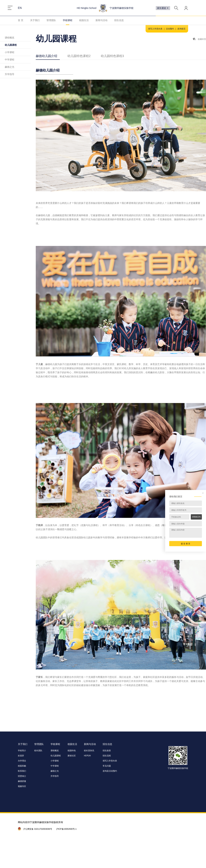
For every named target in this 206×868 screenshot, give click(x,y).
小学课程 (10, 52)
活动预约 (170, 29)
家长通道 (163, 8)
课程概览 (10, 38)
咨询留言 (181, 29)
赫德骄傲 (22, 781)
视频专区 (22, 786)
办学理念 (22, 761)
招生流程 (107, 756)
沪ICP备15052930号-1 (66, 829)
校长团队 (38, 751)
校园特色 (72, 751)
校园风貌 (22, 766)
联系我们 (22, 771)
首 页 (21, 20)
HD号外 (87, 756)
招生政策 (107, 751)
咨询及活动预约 (110, 771)
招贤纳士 (22, 776)
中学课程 (10, 60)
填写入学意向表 (155, 29)
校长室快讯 (89, 751)
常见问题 (107, 766)
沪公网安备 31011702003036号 (38, 829)
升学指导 (10, 74)
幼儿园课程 (11, 45)
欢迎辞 (21, 756)
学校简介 (22, 751)
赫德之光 (10, 67)
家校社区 (72, 756)
